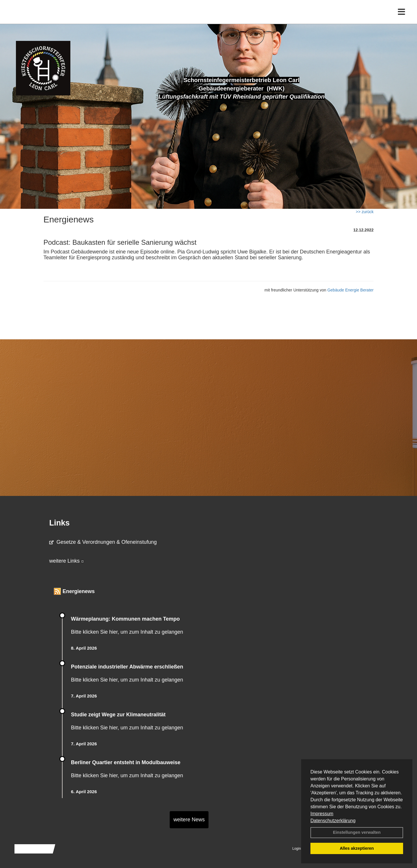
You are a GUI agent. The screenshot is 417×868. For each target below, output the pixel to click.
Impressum (322, 814)
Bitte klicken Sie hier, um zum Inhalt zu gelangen (127, 632)
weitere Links (67, 561)
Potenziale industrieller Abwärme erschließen (127, 667)
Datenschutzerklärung (333, 821)
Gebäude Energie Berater (350, 290)
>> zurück (365, 212)
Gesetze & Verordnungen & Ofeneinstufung (103, 542)
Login (297, 849)
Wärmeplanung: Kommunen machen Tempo (125, 619)
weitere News (189, 820)
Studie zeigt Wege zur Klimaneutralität (118, 715)
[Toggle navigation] (402, 17)
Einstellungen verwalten (357, 832)
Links (60, 523)
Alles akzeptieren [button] (357, 848)
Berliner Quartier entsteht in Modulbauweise (126, 762)
